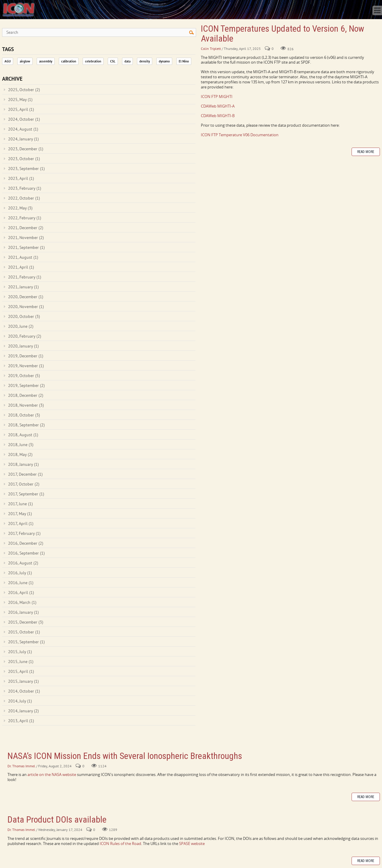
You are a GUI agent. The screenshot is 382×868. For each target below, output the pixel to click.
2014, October (24, 691)
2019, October (24, 376)
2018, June (21, 445)
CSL (113, 61)
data (127, 61)
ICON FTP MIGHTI (217, 97)
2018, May (20, 454)
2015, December (26, 622)
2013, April (21, 721)
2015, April (21, 671)
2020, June (21, 326)
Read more (366, 152)
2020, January (23, 346)
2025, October (24, 90)
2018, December (26, 395)
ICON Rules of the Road (120, 843)
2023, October (24, 159)
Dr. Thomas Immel (21, 766)
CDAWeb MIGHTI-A (218, 106)
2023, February (25, 188)
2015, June (21, 662)
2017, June (20, 504)
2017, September (26, 494)
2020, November (26, 307)
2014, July (20, 701)
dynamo (164, 61)
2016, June (21, 583)
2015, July (20, 652)
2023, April (21, 178)
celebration (93, 61)
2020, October (24, 316)
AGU (8, 61)
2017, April (21, 523)
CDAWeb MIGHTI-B (218, 116)
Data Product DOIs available (57, 819)
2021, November (26, 238)
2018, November (26, 405)
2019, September (26, 385)
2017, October (24, 484)
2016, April (21, 593)
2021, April (21, 267)
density (145, 61)
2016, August (23, 563)
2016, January (23, 612)
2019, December (26, 356)
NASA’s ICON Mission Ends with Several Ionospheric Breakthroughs (125, 756)
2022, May (20, 208)
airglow (25, 61)
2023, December (26, 149)
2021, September (26, 247)
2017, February (24, 533)
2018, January (23, 464)
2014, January (23, 711)
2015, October (24, 632)
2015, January (23, 681)
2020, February (25, 336)
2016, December (26, 543)
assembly (46, 61)
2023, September (26, 169)
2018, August (23, 435)
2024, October (24, 119)
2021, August (23, 257)
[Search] (99, 32)
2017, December (25, 474)
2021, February (25, 277)
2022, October (24, 198)
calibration (69, 61)
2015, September (26, 642)
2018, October (24, 415)
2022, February (25, 218)
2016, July (20, 573)
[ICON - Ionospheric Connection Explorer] (19, 9)
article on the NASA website (52, 774)
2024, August (23, 129)
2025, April (21, 109)
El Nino (184, 61)
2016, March (22, 602)
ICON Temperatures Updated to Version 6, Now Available (282, 33)
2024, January (23, 139)
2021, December (26, 228)
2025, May (20, 99)
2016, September (26, 553)
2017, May (20, 514)
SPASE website (192, 843)
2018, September (26, 425)
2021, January (23, 287)
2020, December (26, 297)
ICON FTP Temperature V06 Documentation (240, 135)
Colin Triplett (211, 49)
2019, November (26, 366)
